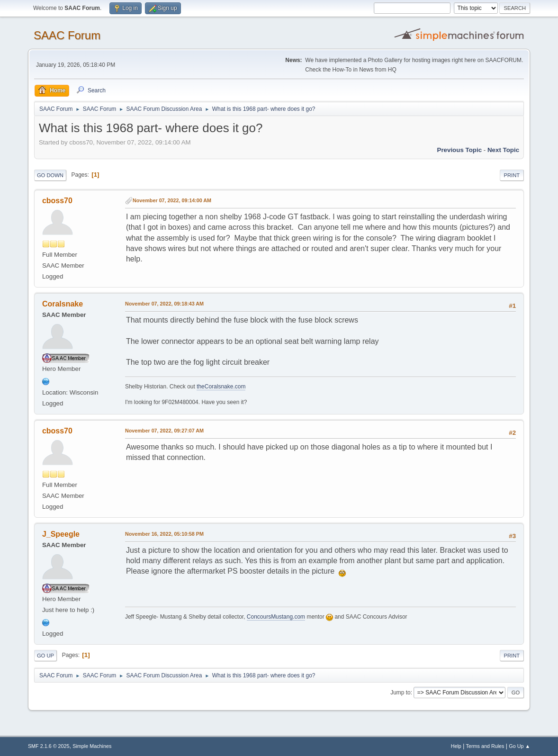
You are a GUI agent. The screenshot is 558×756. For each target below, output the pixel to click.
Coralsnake (63, 304)
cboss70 (57, 201)
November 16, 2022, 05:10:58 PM (164, 534)
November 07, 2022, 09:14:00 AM (172, 200)
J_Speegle (61, 534)
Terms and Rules (485, 746)
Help (456, 746)
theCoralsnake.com (221, 387)
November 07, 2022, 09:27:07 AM (164, 431)
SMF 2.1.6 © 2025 (49, 746)
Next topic (503, 150)
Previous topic (460, 150)
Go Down (50, 175)
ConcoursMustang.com (276, 617)
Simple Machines (92, 746)
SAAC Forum (67, 35)
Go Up (45, 656)
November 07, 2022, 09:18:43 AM (164, 304)
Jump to (400, 693)
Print (512, 175)
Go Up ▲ (519, 746)
